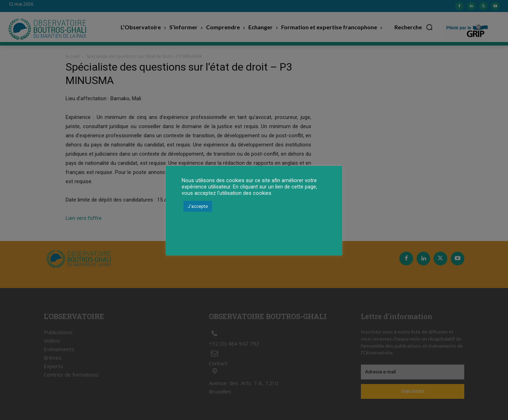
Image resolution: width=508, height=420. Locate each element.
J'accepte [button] (198, 206)
